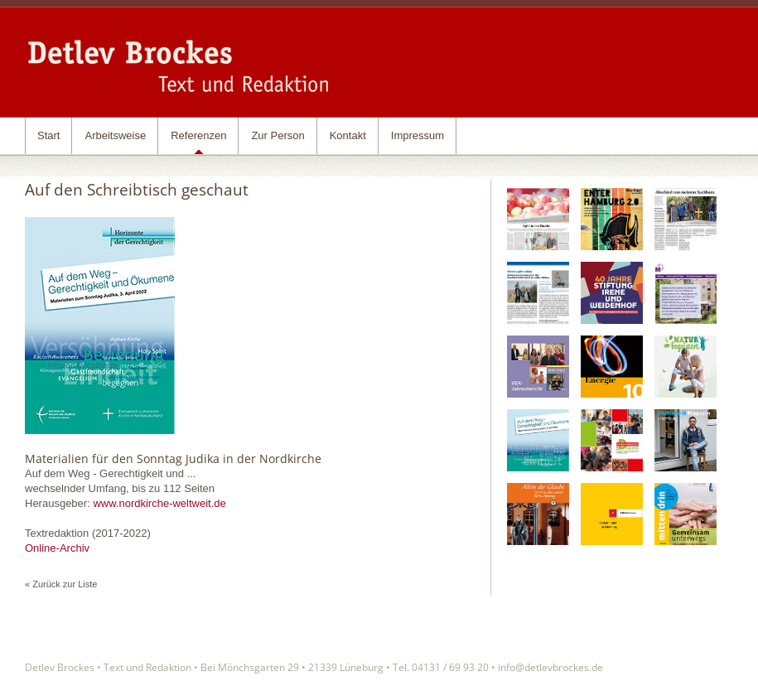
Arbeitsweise (115, 135)
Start (48, 135)
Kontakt (348, 135)
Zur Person (278, 135)
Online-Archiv (57, 548)
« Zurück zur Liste (61, 584)
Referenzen (198, 135)
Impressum (418, 135)
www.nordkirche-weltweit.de (159, 503)
